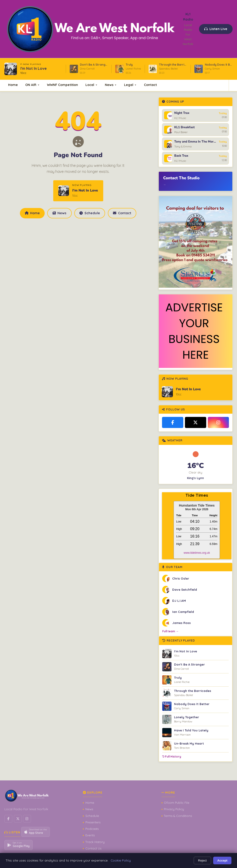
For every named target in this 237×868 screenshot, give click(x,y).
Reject (202, 860)
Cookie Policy (121, 860)
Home (13, 85)
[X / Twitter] (196, 422)
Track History (95, 842)
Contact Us (93, 848)
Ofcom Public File (177, 803)
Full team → (170, 631)
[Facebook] (173, 422)
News (111, 85)
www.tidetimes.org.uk (197, 553)
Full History (172, 756)
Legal (130, 85)
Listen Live (216, 29)
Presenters (93, 822)
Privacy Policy (174, 809)
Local (91, 85)
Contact (150, 85)
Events (90, 835)
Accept (222, 860)
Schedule (90, 213)
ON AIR (32, 85)
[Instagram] (218, 422)
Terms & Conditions (178, 816)
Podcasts (92, 829)
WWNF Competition (62, 85)
